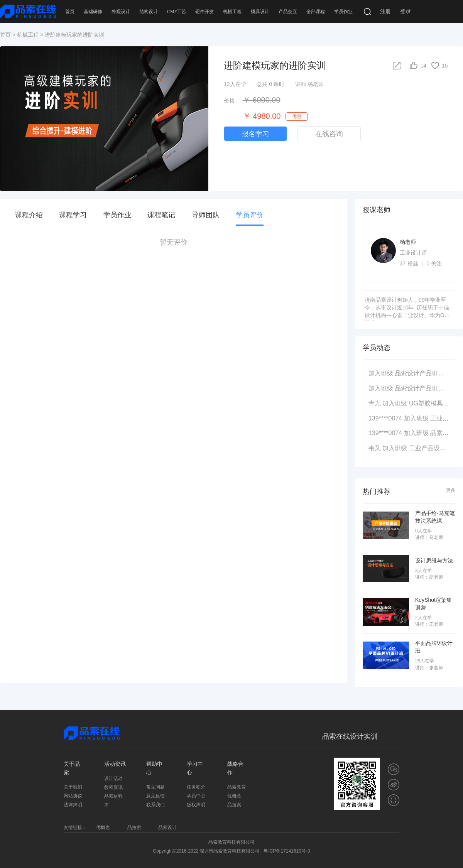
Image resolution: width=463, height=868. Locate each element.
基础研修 (93, 12)
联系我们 (155, 805)
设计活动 (113, 778)
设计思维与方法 (434, 560)
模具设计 (260, 12)
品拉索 (234, 805)
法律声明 (73, 805)
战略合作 (235, 768)
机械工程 (232, 12)
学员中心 (196, 796)
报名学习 (255, 134)
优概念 (234, 796)
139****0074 (385, 418)
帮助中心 (154, 768)
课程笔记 (161, 215)
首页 (70, 12)
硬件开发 (204, 12)
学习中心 (195, 768)
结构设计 (149, 12)
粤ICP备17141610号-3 (287, 851)
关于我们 (73, 787)
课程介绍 (29, 215)
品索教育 (237, 787)
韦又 (375, 448)
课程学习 (73, 215)
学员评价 (250, 215)
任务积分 (196, 787)
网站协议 (73, 796)
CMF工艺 (177, 12)
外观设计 (121, 12)
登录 (406, 11)
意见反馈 (155, 796)
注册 (385, 11)
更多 (451, 491)
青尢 (375, 403)
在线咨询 (329, 134)
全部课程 (316, 12)
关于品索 (72, 768)
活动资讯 (115, 764)
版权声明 (196, 805)
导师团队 (206, 215)
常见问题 (155, 787)
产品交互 (288, 12)
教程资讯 (113, 787)
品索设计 (167, 827)
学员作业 (343, 12)
